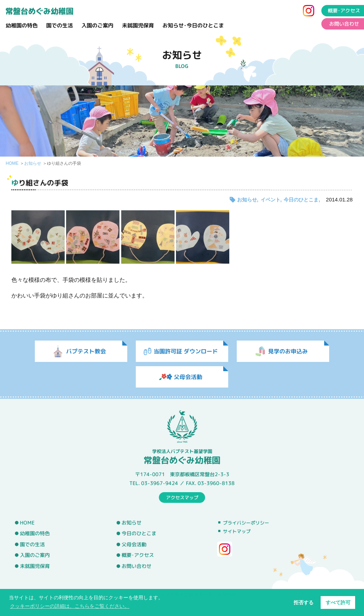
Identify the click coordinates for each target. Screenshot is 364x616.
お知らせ (33, 163)
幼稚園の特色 (22, 25)
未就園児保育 (138, 25)
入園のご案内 (97, 25)
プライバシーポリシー (246, 523)
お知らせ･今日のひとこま (193, 25)
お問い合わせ (136, 566)
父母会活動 (134, 544)
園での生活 (60, 25)
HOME (12, 163)
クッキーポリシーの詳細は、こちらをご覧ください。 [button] (70, 606)
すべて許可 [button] (338, 602)
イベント (271, 200)
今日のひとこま (301, 200)
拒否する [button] (304, 602)
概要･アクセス (138, 555)
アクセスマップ (182, 497)
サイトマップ (237, 531)
